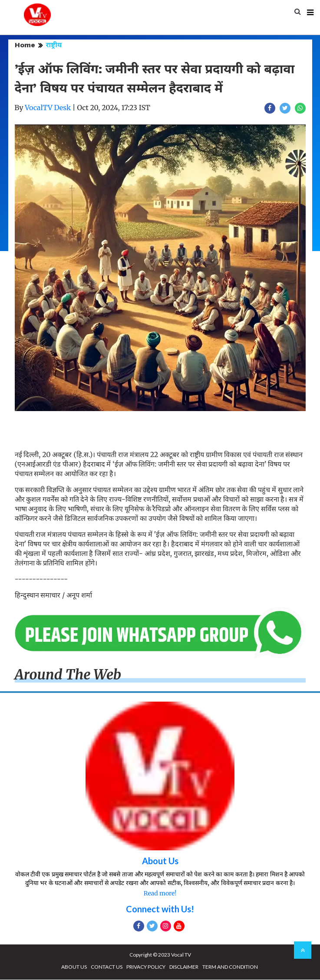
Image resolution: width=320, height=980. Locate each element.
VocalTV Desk (48, 108)
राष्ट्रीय (54, 45)
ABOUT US (74, 967)
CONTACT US (107, 967)
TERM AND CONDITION (230, 967)
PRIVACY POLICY (146, 967)
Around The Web (68, 675)
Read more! (160, 894)
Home (25, 45)
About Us (160, 861)
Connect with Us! (160, 909)
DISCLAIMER (184, 967)
